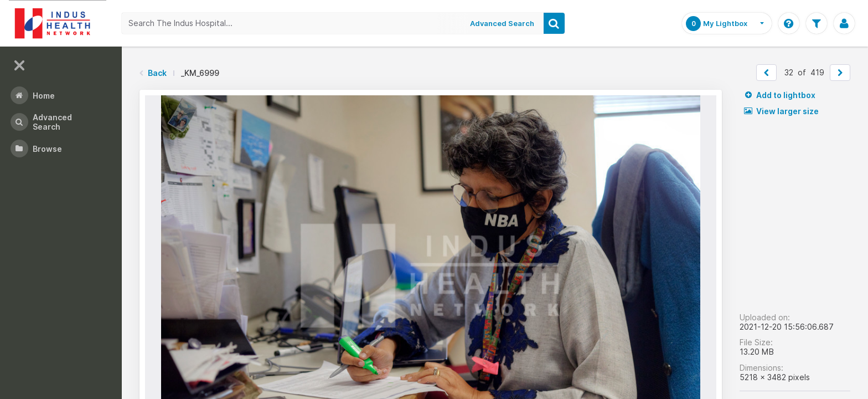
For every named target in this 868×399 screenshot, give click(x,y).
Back (157, 73)
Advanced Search (502, 23)
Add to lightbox (780, 95)
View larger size (781, 111)
